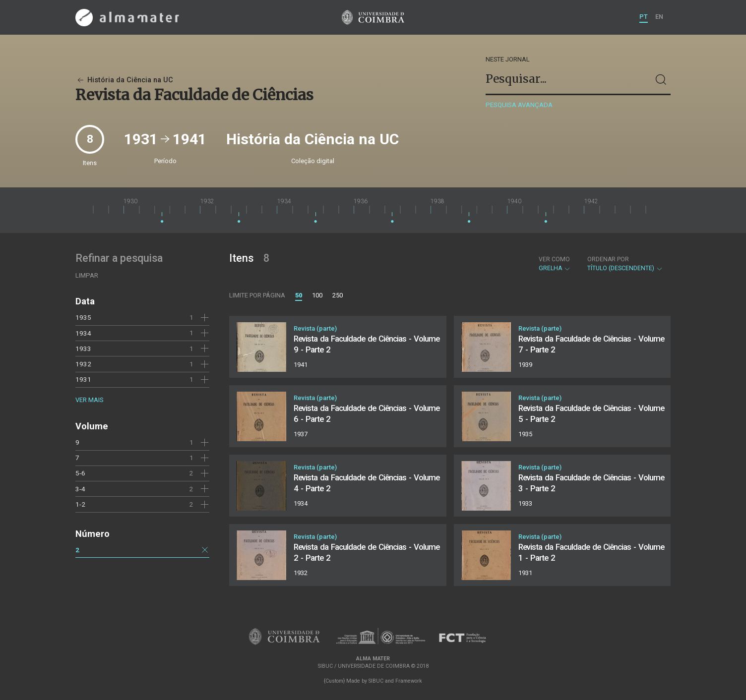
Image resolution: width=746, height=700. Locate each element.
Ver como (554, 259)
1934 (83, 333)
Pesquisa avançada (519, 105)
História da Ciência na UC (124, 80)
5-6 (80, 473)
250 (338, 295)
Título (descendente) (625, 264)
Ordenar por (608, 259)
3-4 (80, 489)
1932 (83, 364)
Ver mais (89, 400)
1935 (83, 317)
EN (659, 17)
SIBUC (376, 681)
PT (644, 17)
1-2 (80, 504)
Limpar (87, 275)
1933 (83, 349)
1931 (83, 379)
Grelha (555, 264)
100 (317, 295)
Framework (409, 681)
